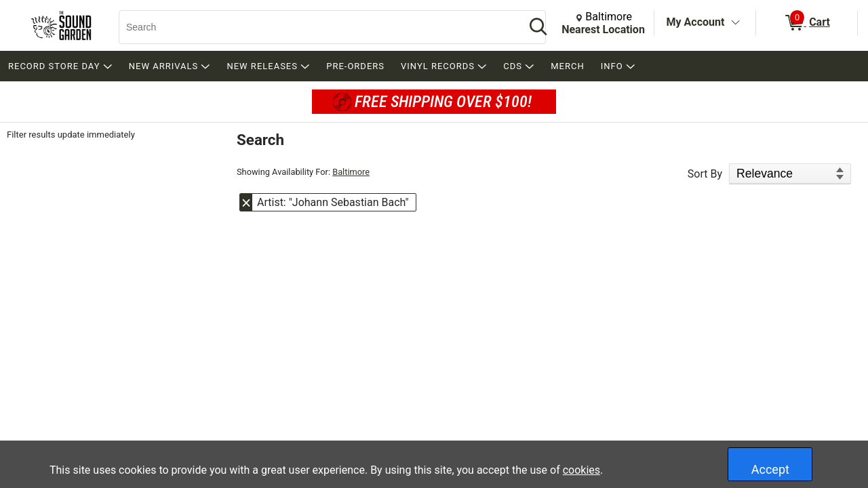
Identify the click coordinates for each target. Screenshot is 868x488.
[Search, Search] (315, 27)
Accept (770, 469)
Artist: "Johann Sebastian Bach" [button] (333, 202)
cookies (581, 470)
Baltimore (351, 172)
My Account (696, 22)
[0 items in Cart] (807, 23)
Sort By (705, 174)
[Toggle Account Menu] (735, 23)
